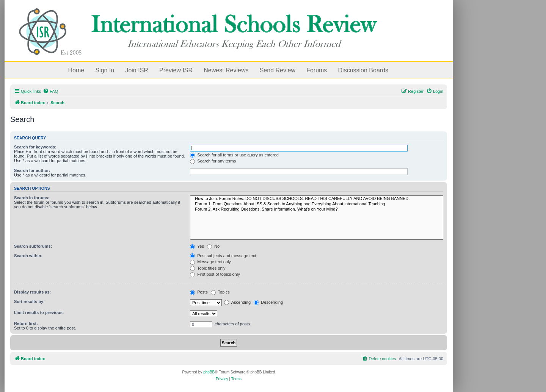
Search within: (28, 256)
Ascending (237, 302)
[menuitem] (50, 91)
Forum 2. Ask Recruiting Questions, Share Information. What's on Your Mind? (317, 209)
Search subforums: (33, 246)
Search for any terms (213, 161)
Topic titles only (208, 268)
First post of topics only (215, 274)
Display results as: (32, 292)
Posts (199, 292)
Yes (197, 246)
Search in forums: (32, 198)
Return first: (26, 323)
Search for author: (32, 170)
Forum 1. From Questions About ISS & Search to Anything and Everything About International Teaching (317, 204)
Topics (220, 292)
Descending (268, 302)
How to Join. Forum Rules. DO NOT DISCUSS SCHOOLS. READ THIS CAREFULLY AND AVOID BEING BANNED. (317, 199)
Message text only (210, 262)
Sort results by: (29, 301)
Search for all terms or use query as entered (234, 155)
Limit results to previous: (39, 312)
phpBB (209, 372)
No (213, 246)
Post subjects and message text (223, 256)
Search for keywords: (35, 147)
